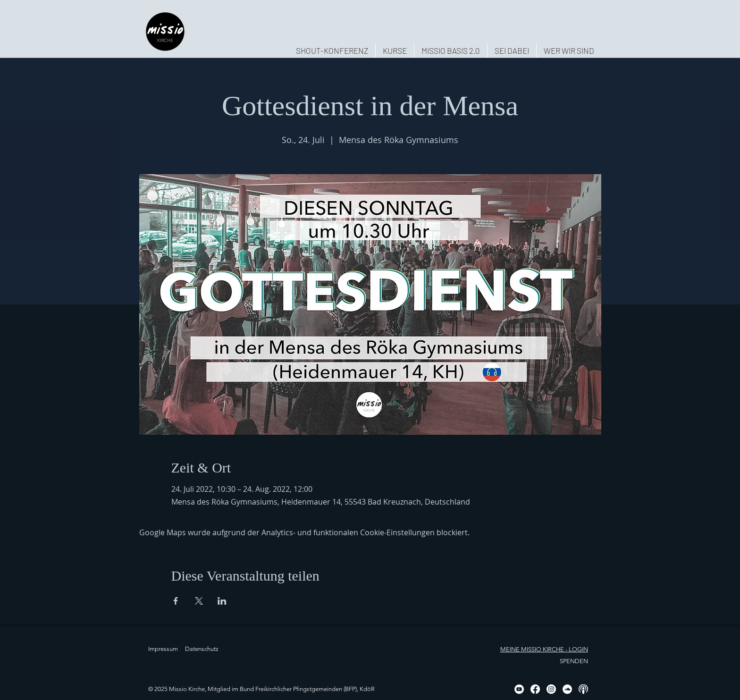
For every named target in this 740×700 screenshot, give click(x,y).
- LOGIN (576, 649)
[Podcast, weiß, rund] (583, 689)
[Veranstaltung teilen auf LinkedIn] (222, 601)
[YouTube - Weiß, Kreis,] (519, 689)
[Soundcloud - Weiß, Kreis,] (567, 689)
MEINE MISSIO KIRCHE (532, 649)
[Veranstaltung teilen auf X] (199, 601)
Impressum (163, 649)
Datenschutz (202, 649)
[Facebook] (535, 689)
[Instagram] (551, 689)
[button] (569, 51)
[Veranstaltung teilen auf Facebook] (176, 601)
